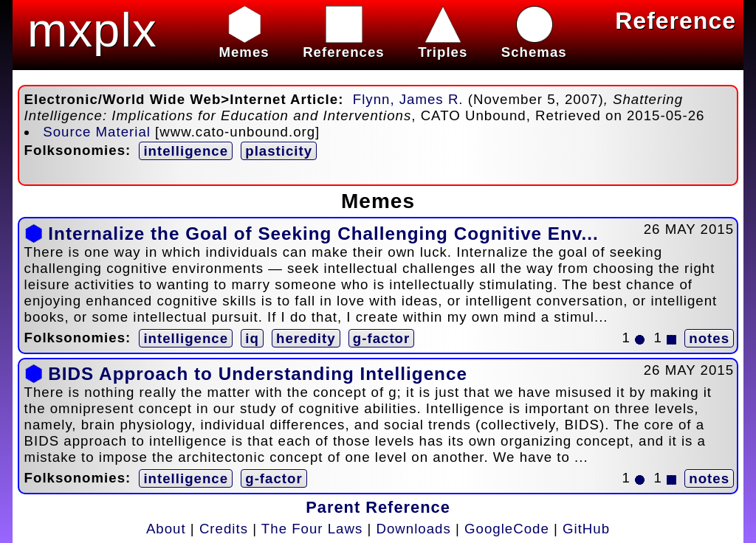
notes (709, 338)
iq (252, 338)
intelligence (186, 151)
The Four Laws (312, 529)
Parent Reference (378, 507)
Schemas (534, 44)
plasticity (279, 151)
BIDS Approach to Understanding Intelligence (258, 374)
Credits (224, 529)
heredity (306, 338)
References (344, 44)
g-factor (381, 338)
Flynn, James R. (408, 99)
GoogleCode (507, 529)
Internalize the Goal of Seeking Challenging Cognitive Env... (323, 234)
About (166, 529)
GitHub (586, 529)
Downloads (414, 529)
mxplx (92, 30)
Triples (443, 44)
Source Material (97, 132)
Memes (244, 44)
